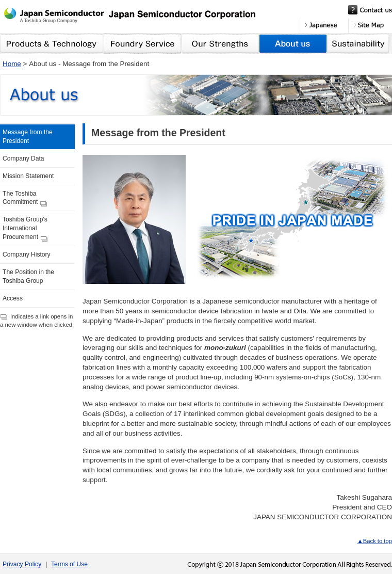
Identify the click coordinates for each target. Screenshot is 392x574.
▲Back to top (374, 541)
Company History (27, 254)
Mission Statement (28, 176)
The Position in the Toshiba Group (28, 276)
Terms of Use (69, 564)
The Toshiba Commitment (25, 198)
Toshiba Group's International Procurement (25, 229)
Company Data (23, 158)
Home (12, 64)
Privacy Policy (22, 564)
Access (13, 298)
